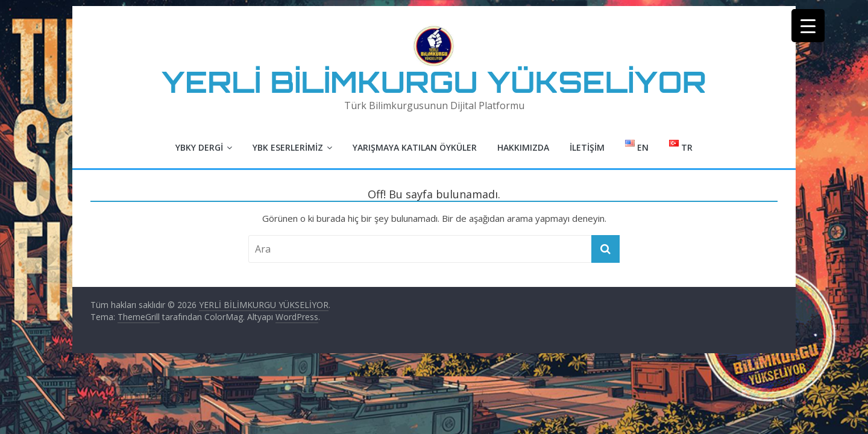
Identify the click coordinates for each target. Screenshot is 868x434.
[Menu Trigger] (808, 26)
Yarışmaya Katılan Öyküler (415, 147)
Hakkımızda (523, 147)
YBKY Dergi (199, 147)
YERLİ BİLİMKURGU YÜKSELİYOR (434, 82)
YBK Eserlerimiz (288, 147)
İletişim (587, 147)
